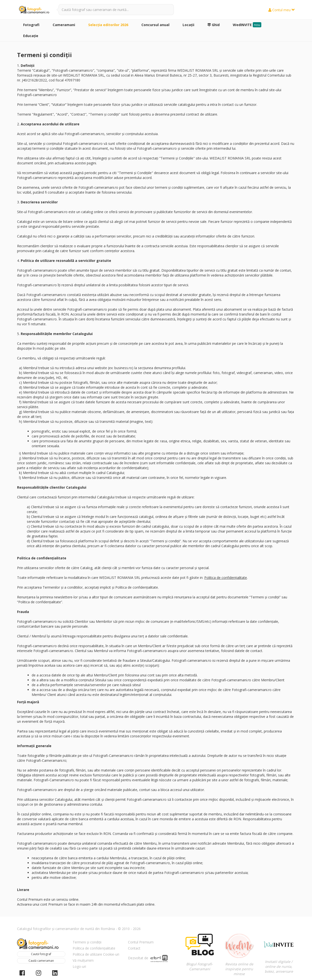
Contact (134, 948)
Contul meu (282, 10)
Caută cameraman (41, 961)
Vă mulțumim (83, 960)
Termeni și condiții (87, 942)
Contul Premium (141, 942)
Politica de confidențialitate (226, 578)
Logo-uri (79, 966)
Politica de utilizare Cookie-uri (96, 954)
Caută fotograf (41, 954)
